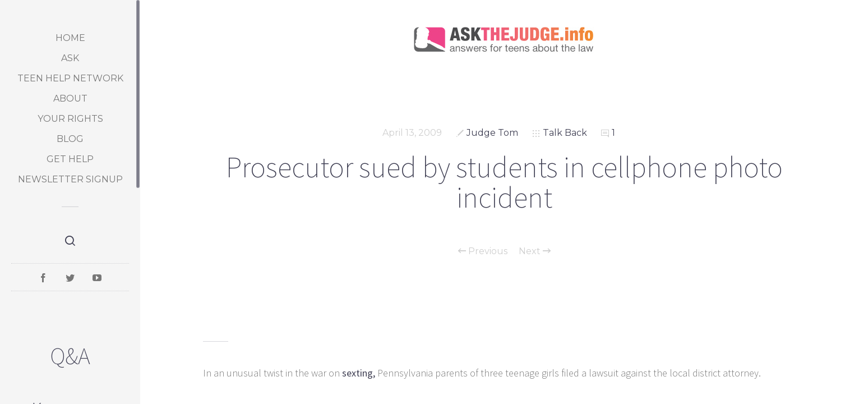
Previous (483, 251)
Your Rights (70, 119)
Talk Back (565, 133)
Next (535, 251)
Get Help (70, 159)
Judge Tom (492, 133)
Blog (70, 139)
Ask (70, 58)
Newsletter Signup (70, 179)
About (70, 98)
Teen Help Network (70, 78)
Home (70, 38)
